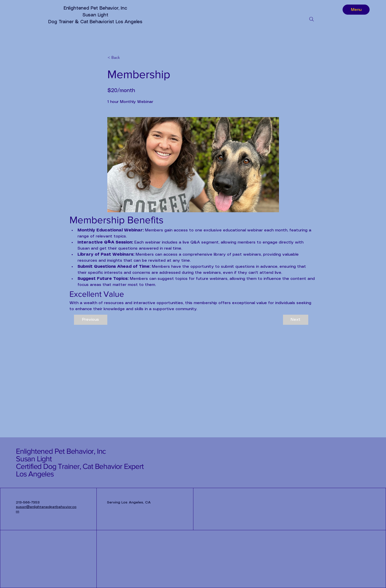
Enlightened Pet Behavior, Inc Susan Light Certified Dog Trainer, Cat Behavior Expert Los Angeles (80, 463)
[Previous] (91, 320)
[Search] (312, 19)
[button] (124, 58)
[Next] (296, 320)
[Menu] (356, 10)
